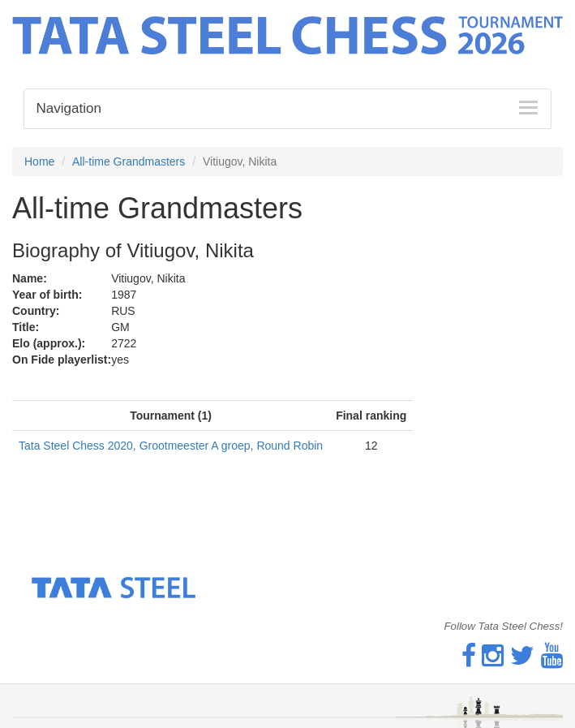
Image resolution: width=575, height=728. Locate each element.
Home (39, 162)
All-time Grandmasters (129, 162)
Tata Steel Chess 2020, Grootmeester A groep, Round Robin (171, 446)
